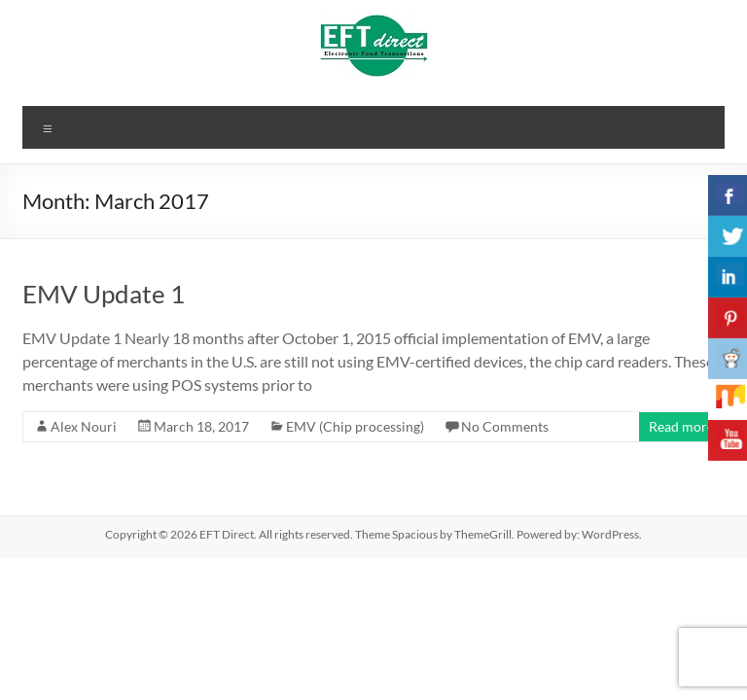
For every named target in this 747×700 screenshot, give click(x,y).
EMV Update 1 (104, 294)
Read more (681, 426)
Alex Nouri (84, 426)
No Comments (505, 426)
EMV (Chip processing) (355, 426)
